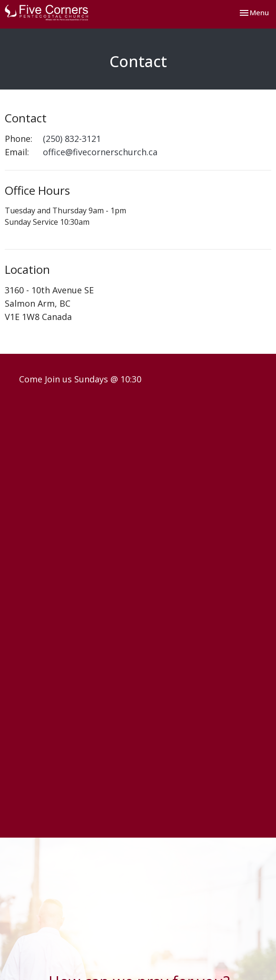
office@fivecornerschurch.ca (100, 152)
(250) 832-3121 (72, 139)
